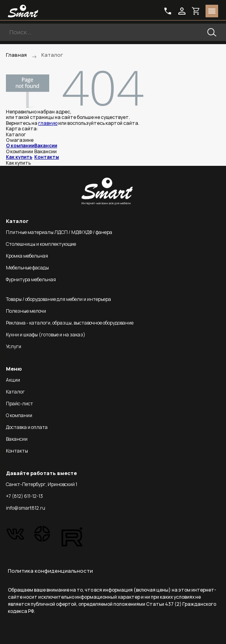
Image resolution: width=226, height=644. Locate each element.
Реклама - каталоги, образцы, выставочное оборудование (70, 323)
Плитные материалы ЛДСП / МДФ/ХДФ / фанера (59, 232)
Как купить (19, 157)
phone (168, 11)
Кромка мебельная (27, 256)
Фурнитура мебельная (31, 279)
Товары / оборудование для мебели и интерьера (58, 299)
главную (48, 123)
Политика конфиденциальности (50, 571)
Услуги (14, 346)
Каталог (15, 392)
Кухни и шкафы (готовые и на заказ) (46, 335)
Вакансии (46, 146)
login (182, 11)
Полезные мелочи (26, 311)
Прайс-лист (19, 404)
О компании (20, 146)
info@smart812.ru (26, 508)
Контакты (47, 157)
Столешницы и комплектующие (41, 244)
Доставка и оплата (27, 427)
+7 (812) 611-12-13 (24, 496)
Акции (13, 380)
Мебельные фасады (27, 268)
